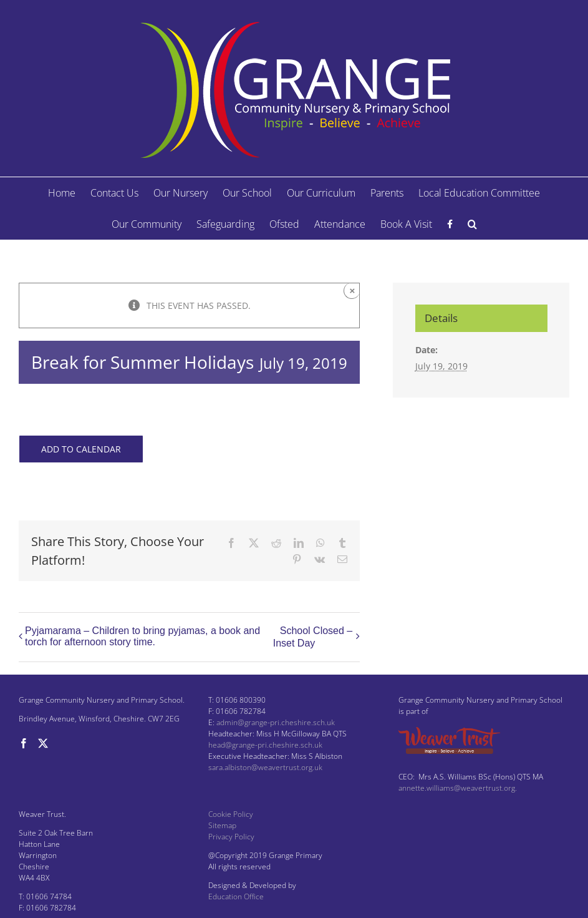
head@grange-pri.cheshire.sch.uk (265, 745)
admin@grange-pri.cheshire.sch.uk (276, 722)
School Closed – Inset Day (313, 637)
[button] (472, 224)
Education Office (236, 896)
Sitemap (222, 825)
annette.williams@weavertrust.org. (458, 788)
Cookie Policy (231, 814)
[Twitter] (43, 743)
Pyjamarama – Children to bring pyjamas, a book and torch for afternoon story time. (142, 636)
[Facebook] (24, 743)
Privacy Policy (231, 837)
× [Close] (353, 291)
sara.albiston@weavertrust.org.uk (265, 767)
